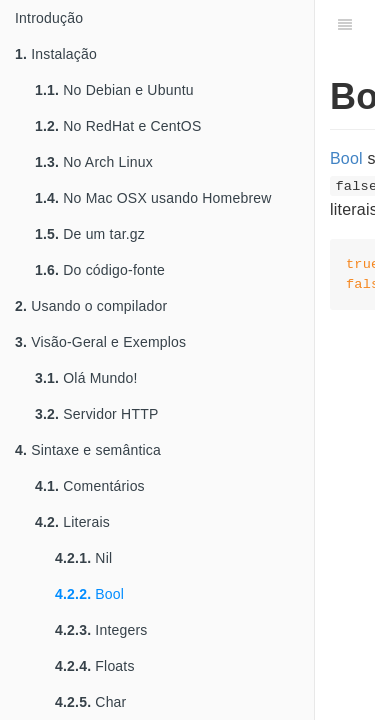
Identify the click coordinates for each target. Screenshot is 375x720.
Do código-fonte (100, 270)
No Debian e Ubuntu (114, 90)
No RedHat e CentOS (118, 126)
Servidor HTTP (96, 414)
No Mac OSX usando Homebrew (153, 198)
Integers (101, 630)
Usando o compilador (91, 306)
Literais (72, 522)
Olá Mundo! (86, 378)
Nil (83, 558)
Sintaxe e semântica (88, 450)
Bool (89, 594)
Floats (95, 666)
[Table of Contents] (345, 25)
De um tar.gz (90, 234)
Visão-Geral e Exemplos (100, 342)
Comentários (90, 486)
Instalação (56, 54)
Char (90, 702)
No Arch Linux (94, 162)
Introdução (49, 18)
